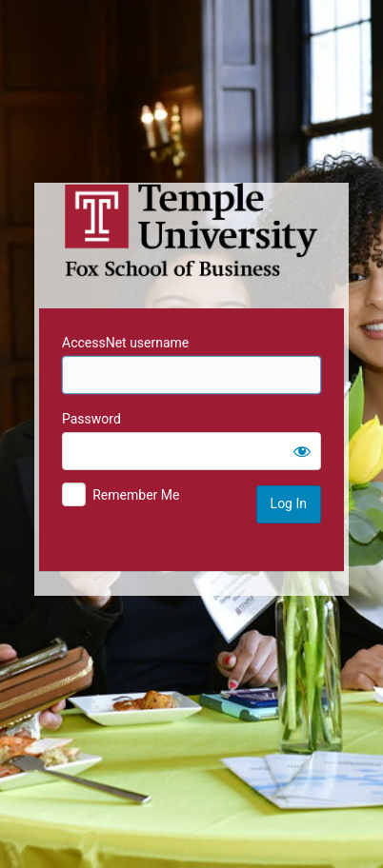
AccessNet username (125, 343)
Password (91, 419)
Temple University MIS (191, 230)
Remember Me (136, 495)
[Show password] (302, 451)
